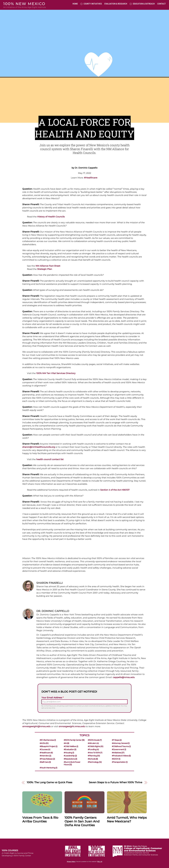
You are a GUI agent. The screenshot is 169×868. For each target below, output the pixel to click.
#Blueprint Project (48, 746)
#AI (66, 743)
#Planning (94, 756)
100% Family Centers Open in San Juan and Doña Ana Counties (82, 821)
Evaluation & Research (116, 4)
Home (75, 4)
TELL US (100, 862)
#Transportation (120, 762)
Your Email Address (52, 698)
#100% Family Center (74, 740)
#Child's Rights (95, 746)
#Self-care (45, 762)
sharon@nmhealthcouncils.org (39, 447)
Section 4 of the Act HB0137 (115, 490)
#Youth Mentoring (48, 768)
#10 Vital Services (47, 740)
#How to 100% (95, 753)
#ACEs (44, 743)
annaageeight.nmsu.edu (72, 726)
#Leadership (70, 756)
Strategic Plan (45, 269)
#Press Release (47, 759)
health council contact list (50, 459)
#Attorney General (121, 743)
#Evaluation (70, 749)
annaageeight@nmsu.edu (36, 726)
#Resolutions (70, 759)
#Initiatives (118, 753)
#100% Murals (95, 740)
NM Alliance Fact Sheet (48, 266)
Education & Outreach (142, 4)
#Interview (45, 756)
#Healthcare (46, 753)
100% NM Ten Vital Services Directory (56, 373)
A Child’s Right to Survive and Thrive (18, 853)
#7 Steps (117, 740)
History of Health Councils (51, 217)
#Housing (69, 753)
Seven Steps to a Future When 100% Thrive (116, 782)
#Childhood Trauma (121, 746)
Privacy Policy (71, 862)
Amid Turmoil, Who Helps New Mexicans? (127, 819)
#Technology (95, 762)
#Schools (93, 759)
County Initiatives (91, 4)
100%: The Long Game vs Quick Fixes (50, 782)
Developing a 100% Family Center (16, 856)
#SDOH (116, 759)
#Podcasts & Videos (121, 756)
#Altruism (93, 743)
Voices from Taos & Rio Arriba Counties (40, 819)
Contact (161, 4)
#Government (119, 749)
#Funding (93, 749)
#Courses (45, 749)
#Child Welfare (71, 746)
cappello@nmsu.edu (124, 677)
